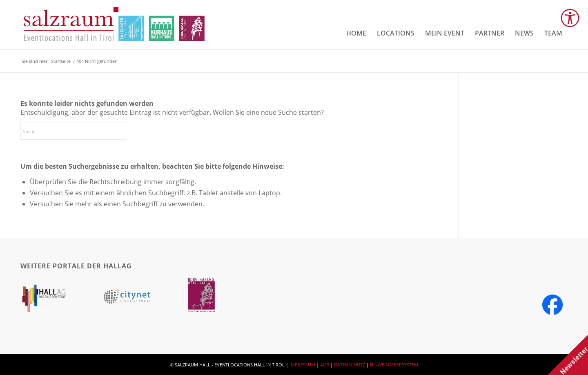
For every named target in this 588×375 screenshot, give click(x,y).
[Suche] (82, 131)
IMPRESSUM (302, 365)
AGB (325, 365)
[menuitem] (356, 33)
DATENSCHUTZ (350, 365)
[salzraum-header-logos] (115, 25)
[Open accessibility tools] (570, 18)
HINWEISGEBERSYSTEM (394, 365)
